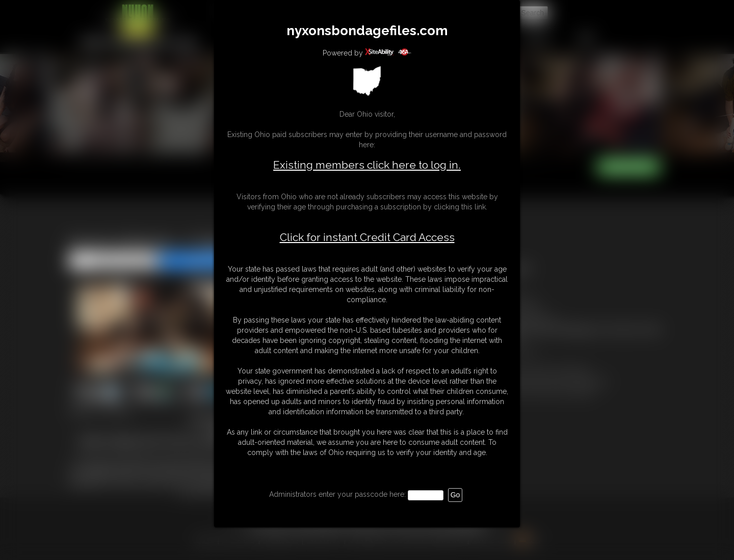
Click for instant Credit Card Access (367, 237)
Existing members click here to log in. (367, 165)
